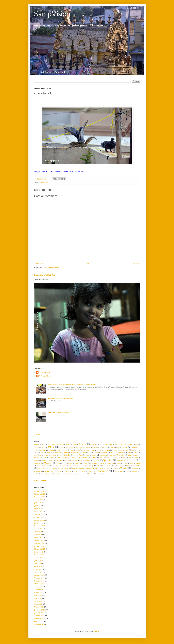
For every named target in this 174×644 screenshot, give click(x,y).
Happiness (54, 455)
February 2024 (39, 540)
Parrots (96, 461)
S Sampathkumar (45, 376)
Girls (36, 455)
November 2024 (39, 520)
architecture (94, 445)
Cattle (125, 448)
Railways (94, 463)
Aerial (54, 445)
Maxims (118, 458)
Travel (84, 472)
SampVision (52, 14)
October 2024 (39, 523)
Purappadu (86, 463)
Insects (94, 455)
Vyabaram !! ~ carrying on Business (60, 399)
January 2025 (39, 514)
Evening (66, 453)
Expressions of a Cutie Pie (45, 275)
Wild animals (70, 474)
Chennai (135, 448)
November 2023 (40, 549)
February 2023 (39, 575)
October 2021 (39, 622)
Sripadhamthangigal (78, 468)
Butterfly (87, 448)
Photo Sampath (45, 372)
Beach (130, 445)
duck (37, 453)
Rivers (125, 463)
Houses (87, 455)
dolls (133, 450)
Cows (65, 450)
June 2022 (38, 598)
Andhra (75, 445)
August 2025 (39, 500)
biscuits (62, 448)
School (64, 466)
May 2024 (38, 532)
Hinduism (67, 455)
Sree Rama (52, 468)
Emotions (58, 453)
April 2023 (38, 569)
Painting (87, 461)
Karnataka (37, 458)
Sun (102, 468)
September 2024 (40, 526)
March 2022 (39, 607)
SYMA (108, 468)
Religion (111, 463)
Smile (104, 466)
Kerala (44, 458)
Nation (68, 461)
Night (81, 461)
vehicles (134, 471)
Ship (86, 466)
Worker (90, 474)
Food (129, 453)
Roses (138, 463)
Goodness (46, 455)
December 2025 (39, 491)
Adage (43, 445)
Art (101, 445)
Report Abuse (40, 481)
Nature (75, 461)
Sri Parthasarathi (64, 468)
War (54, 474)
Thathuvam (135, 468)
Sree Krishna (42, 468)
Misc (130, 458)
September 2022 (40, 590)
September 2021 (39, 625)
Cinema (51, 450)
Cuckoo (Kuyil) (86, 450)
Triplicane (102, 471)
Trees (90, 471)
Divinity (122, 450)
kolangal (51, 458)
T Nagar (115, 468)
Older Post (136, 263)
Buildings (79, 448)
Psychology (78, 463)
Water (60, 474)
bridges (72, 448)
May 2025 (38, 509)
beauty (137, 445)
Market (102, 458)
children (43, 450)
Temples (124, 468)
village (42, 474)
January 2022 (39, 613)
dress (138, 450)
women (84, 474)
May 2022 (38, 601)
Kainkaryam (132, 455)
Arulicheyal (109, 445)
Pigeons (43, 182)
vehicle (127, 472)
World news (98, 474)
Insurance (112, 455)
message (124, 458)
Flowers (119, 453)
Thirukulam (49, 471)
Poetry (64, 463)
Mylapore (59, 461)
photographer (38, 463)
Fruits (136, 453)
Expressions (75, 453)
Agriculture (60, 445)
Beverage (37, 448)
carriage (112, 448)
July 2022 (38, 596)
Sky (98, 466)
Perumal (133, 461)
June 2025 (38, 506)
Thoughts (68, 471)
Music (50, 461)
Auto (116, 445)
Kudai (58, 458)
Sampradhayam (55, 466)
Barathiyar (122, 445)
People (107, 460)
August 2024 (39, 529)
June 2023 (38, 564)
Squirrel (48, 182)
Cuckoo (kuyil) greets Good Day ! (59, 413)
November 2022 (40, 584)
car (100, 448)
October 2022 (39, 587)
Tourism (77, 471)
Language (74, 458)
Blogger (96, 631)
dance (93, 450)
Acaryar (37, 445)
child (36, 450)
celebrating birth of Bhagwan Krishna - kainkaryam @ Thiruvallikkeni (72, 385)
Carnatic (105, 448)
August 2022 (39, 593)
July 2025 (38, 503)
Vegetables (118, 471)
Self (76, 466)
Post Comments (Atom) (51, 267)
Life (80, 458)
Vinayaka (48, 474)
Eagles (43, 453)
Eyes (84, 453)
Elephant (50, 453)
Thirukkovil (38, 471)
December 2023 (39, 546)
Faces (90, 453)
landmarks (66, 458)
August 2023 (39, 558)
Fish (112, 453)
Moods (36, 461)
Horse (81, 455)
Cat (118, 448)
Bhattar (43, 448)
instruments (103, 455)
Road (131, 463)
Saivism (46, 466)
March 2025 (39, 512)
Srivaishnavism (91, 468)
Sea (70, 466)
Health (60, 455)
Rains (102, 463)
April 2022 (38, 604)
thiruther (59, 472)
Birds (51, 447)
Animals (82, 445)
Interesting (121, 455)
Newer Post (39, 263)
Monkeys (136, 458)
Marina (93, 458)
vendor (36, 474)
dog (127, 450)
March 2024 (39, 538)
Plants (58, 463)
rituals (119, 463)
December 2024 (39, 517)
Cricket (72, 450)
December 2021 (39, 616)
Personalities (121, 461)
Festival (96, 453)
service (81, 466)
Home (88, 263)
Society (109, 466)
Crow (78, 450)
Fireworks (104, 453)
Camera (95, 448)
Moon (43, 461)
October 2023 (39, 552)
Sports (128, 466)
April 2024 (38, 535)
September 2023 (40, 555)
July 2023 (38, 561)
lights (85, 458)
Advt (48, 445)
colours (59, 450)
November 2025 (40, 494)
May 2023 (38, 567)
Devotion (107, 450)
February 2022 (39, 610)
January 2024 (39, 543)
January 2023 (39, 578)
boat (67, 448)
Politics (70, 463)
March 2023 (39, 572)
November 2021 (39, 619)
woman (77, 474)
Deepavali (99, 450)
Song (115, 466)
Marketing (110, 458)
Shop (91, 466)
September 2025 (40, 497)
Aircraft (68, 445)
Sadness (39, 466)
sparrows (121, 466)
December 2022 (39, 581)
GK (40, 455)
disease (115, 450)
